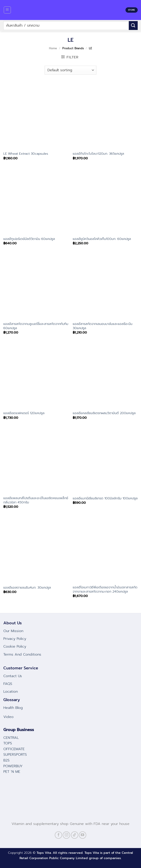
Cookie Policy (15, 647)
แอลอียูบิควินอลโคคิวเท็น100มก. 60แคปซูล (102, 239)
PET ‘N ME (12, 772)
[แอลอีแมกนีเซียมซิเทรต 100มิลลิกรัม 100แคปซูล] (105, 461)
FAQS (8, 684)
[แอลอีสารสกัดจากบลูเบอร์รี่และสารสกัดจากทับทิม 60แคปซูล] (36, 286)
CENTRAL (11, 738)
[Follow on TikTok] (75, 835)
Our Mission (13, 631)
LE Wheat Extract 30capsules (26, 154)
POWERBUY (13, 766)
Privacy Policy (15, 639)
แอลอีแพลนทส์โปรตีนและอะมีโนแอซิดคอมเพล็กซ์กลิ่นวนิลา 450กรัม (36, 500)
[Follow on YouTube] (83, 835)
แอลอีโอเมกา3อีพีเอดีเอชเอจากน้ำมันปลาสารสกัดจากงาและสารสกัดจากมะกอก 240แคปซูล (105, 589)
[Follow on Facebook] (58, 835)
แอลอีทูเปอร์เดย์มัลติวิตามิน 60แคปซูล (29, 239)
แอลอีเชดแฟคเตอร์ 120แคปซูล (24, 413)
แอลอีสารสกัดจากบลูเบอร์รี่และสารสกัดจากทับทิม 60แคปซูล (36, 326)
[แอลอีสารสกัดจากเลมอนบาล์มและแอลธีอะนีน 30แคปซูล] (105, 286)
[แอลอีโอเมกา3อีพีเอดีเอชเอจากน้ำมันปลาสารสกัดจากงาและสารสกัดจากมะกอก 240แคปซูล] (105, 550)
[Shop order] (70, 70)
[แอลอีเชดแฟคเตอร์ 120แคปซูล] (36, 375)
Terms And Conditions (22, 654)
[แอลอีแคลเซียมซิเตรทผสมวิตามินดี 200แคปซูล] (105, 375)
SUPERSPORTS (15, 755)
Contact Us (13, 676)
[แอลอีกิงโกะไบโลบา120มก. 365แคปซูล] (105, 116)
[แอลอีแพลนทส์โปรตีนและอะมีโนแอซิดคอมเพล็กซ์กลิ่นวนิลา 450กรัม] (36, 461)
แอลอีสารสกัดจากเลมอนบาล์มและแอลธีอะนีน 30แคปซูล (103, 326)
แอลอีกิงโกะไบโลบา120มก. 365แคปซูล (98, 154)
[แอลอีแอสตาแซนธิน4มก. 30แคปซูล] (36, 550)
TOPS (8, 743)
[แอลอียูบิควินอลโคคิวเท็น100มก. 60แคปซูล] (105, 201)
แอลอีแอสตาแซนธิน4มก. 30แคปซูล (27, 588)
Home (53, 48)
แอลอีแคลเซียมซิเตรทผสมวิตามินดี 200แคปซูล (104, 413)
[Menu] (7, 10)
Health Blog (13, 708)
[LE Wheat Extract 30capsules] (36, 116)
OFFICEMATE (14, 749)
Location (11, 692)
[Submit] (133, 25)
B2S (6, 760)
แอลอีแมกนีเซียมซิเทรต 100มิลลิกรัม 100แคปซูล (105, 498)
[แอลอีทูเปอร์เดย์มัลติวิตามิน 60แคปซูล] (36, 201)
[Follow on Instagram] (66, 835)
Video (8, 717)
